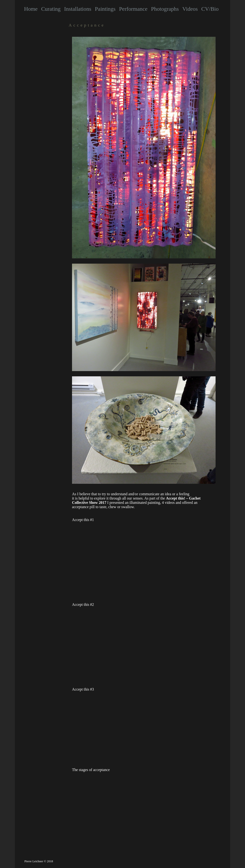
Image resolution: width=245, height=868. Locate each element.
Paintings (105, 9)
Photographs (165, 9)
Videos (190, 9)
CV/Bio (210, 9)
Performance (133, 9)
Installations (78, 9)
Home (31, 9)
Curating (51, 9)
